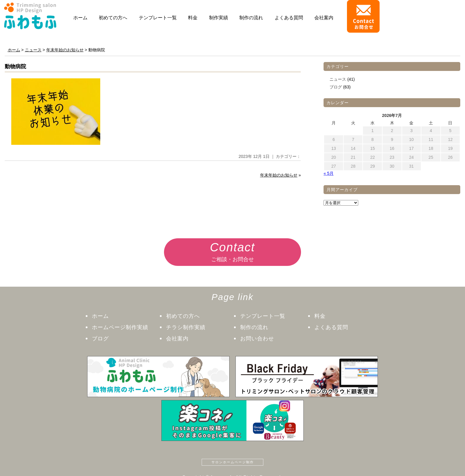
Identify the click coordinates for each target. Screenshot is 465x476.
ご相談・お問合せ (232, 250)
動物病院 (15, 66)
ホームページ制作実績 (120, 327)
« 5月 (328, 173)
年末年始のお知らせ (279, 175)
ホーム (80, 18)
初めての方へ (113, 18)
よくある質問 (289, 18)
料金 (193, 18)
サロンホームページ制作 (233, 462)
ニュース (338, 79)
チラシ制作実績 (186, 327)
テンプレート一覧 (158, 18)
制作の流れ (251, 18)
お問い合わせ (257, 339)
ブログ (336, 87)
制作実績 (219, 18)
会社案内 (324, 18)
